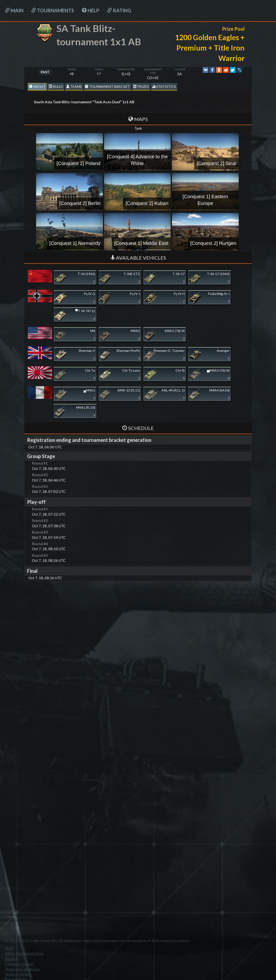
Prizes (141, 87)
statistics (164, 87)
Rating (119, 10)
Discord (11, 959)
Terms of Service (18, 974)
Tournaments (53, 10)
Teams (74, 87)
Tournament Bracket (107, 87)
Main (14, 10)
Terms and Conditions (22, 969)
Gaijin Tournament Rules (24, 953)
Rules (56, 87)
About (37, 87)
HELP (91, 10)
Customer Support (19, 964)
